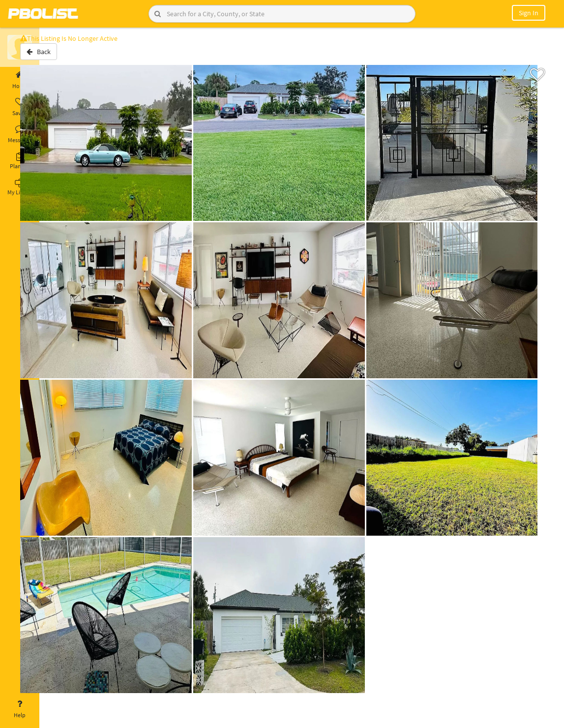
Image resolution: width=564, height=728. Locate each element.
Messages (20, 134)
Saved (20, 107)
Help (20, 709)
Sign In (529, 13)
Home (20, 80)
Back (65, 56)
